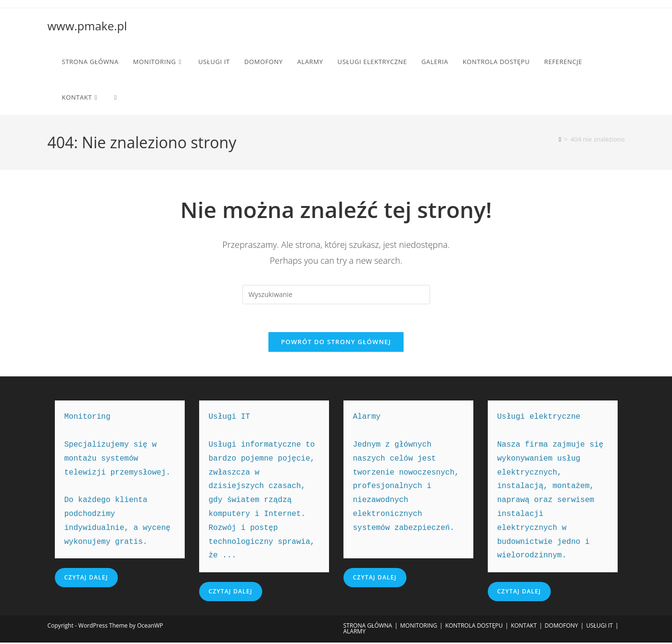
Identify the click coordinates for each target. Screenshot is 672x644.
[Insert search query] (336, 295)
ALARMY (355, 633)
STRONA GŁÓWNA (368, 627)
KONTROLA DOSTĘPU (474, 627)
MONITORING (419, 627)
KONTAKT (524, 627)
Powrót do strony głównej (336, 343)
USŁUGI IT (599, 627)
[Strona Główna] (560, 139)
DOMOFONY (561, 627)
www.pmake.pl (87, 26)
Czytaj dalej (86, 579)
